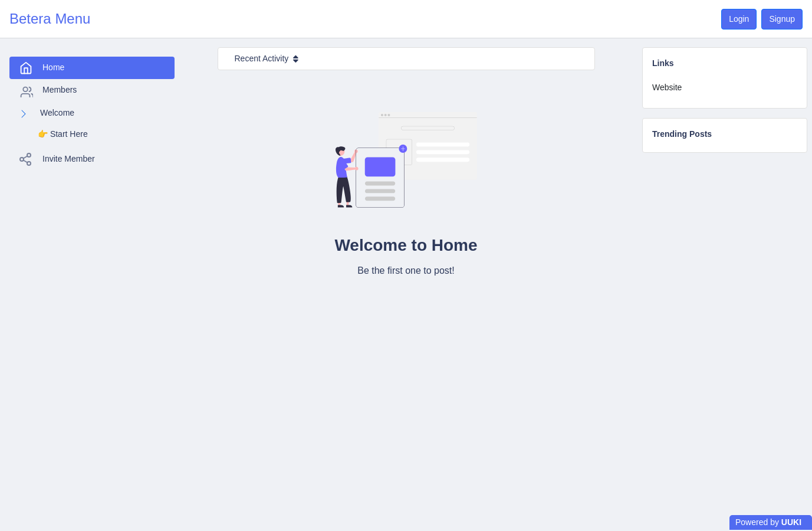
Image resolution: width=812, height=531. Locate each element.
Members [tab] (48, 91)
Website (667, 87)
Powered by (768, 522)
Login (739, 19)
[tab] (725, 88)
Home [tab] (42, 68)
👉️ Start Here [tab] (63, 134)
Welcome (57, 113)
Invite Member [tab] (57, 159)
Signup (782, 19)
